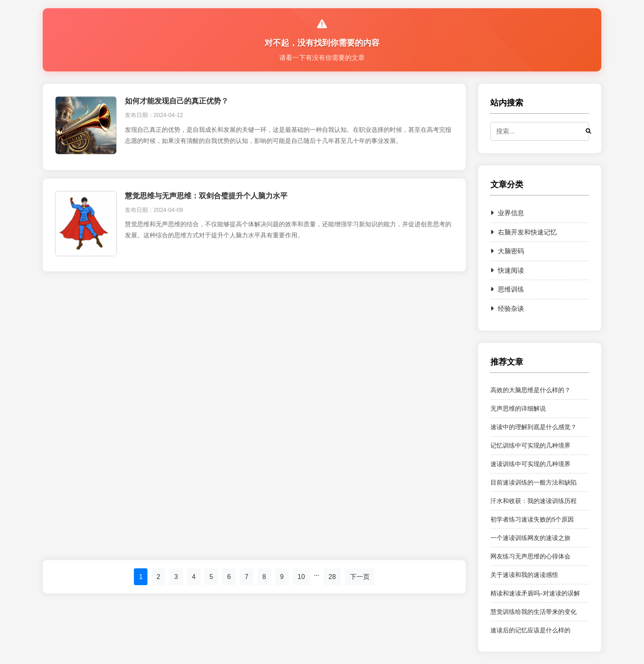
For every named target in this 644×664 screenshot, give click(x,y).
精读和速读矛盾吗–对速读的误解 (535, 593)
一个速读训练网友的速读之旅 (530, 538)
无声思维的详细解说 (518, 408)
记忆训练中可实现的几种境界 (530, 445)
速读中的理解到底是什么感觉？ (534, 427)
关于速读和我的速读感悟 (524, 575)
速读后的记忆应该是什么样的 (530, 630)
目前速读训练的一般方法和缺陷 (534, 482)
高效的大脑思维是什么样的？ (530, 390)
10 (301, 577)
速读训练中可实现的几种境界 (530, 464)
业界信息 (507, 213)
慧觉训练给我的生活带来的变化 (534, 612)
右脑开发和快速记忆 (524, 232)
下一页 (360, 577)
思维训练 (507, 289)
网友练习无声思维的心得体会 (530, 556)
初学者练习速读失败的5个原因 (532, 519)
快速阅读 (507, 270)
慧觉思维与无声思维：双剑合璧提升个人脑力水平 (206, 196)
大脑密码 (507, 251)
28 (332, 577)
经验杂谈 (507, 309)
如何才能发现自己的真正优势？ (177, 101)
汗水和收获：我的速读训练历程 (534, 501)
